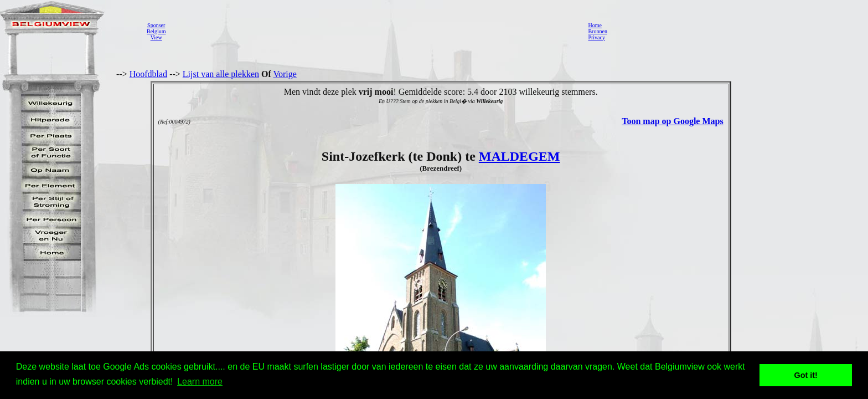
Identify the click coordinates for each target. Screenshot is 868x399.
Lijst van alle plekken (221, 74)
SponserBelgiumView (156, 31)
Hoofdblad (148, 74)
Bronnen (597, 31)
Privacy (596, 37)
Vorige (285, 74)
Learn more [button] (200, 382)
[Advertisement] (374, 31)
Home (595, 25)
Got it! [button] (806, 375)
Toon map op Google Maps (672, 121)
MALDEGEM (520, 156)
